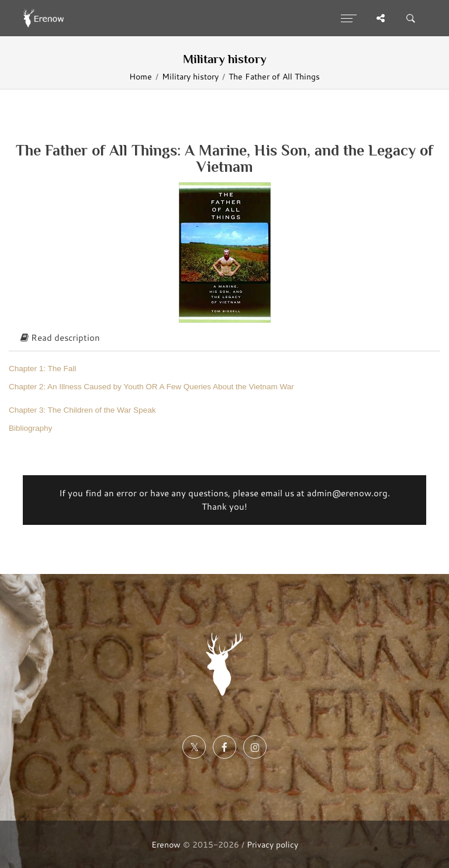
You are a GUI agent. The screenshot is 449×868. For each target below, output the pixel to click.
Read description (60, 338)
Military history (190, 76)
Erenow (166, 844)
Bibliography (30, 428)
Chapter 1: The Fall (42, 369)
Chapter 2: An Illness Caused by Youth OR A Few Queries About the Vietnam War (151, 387)
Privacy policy (272, 844)
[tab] (224, 338)
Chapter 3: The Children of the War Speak (82, 410)
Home (141, 76)
